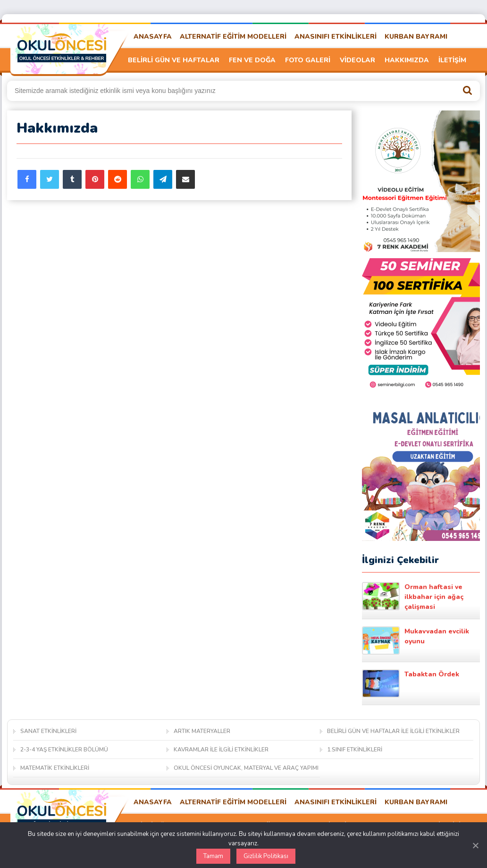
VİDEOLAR (357, 60)
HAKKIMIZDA (407, 60)
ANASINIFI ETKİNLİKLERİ (336, 37)
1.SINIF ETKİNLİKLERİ (355, 750)
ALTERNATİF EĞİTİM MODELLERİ (233, 37)
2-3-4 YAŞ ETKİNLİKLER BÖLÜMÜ (64, 750)
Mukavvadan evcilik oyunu (416, 640)
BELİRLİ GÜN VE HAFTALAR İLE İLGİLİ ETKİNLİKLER (393, 731)
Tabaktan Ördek (411, 683)
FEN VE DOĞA (252, 60)
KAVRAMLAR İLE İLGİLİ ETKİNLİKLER (221, 750)
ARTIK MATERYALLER (202, 731)
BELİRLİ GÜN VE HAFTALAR (174, 60)
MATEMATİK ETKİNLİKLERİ (55, 768)
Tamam (213, 856)
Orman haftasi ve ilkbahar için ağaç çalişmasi (413, 597)
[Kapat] (475, 845)
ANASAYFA (153, 37)
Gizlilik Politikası (266, 856)
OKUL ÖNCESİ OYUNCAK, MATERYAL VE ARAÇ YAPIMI (246, 768)
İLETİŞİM (452, 60)
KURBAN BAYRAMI (416, 37)
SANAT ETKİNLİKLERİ (48, 731)
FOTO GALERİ (308, 60)
